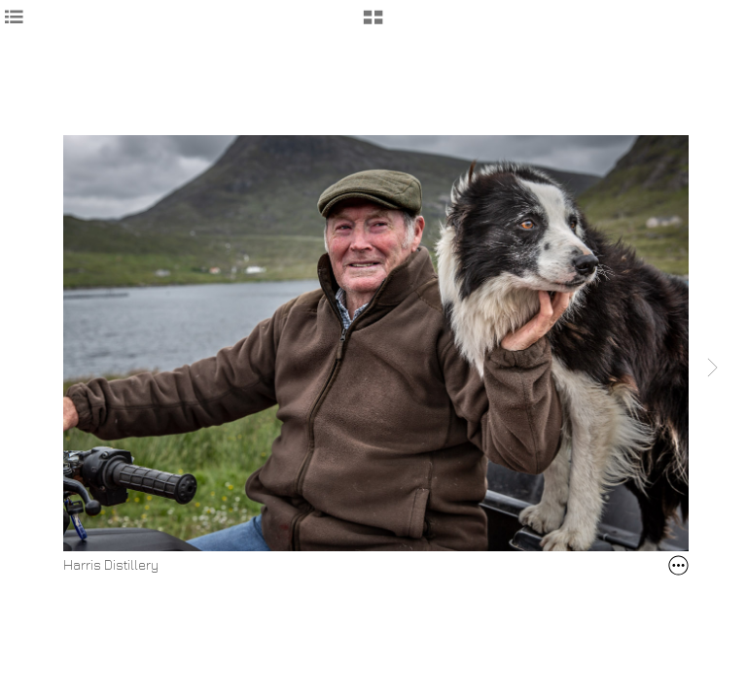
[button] (373, 24)
